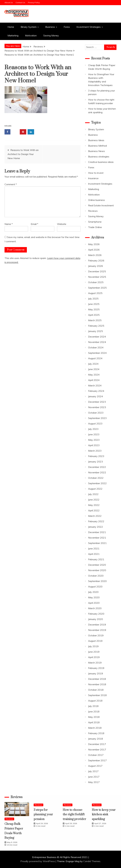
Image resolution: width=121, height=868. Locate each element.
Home (11, 27)
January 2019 (96, 673)
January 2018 (96, 739)
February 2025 (96, 326)
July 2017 (93, 771)
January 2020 (96, 619)
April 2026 (94, 250)
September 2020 (97, 581)
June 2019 (94, 652)
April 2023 (94, 445)
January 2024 (96, 396)
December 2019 (97, 625)
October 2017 (96, 755)
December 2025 (97, 271)
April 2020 (94, 603)
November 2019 (97, 630)
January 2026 (96, 266)
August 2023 (95, 424)
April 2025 (94, 315)
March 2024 (95, 385)
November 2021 (97, 538)
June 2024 (94, 369)
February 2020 (96, 614)
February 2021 (96, 559)
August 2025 (95, 293)
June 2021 (94, 548)
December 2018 (97, 679)
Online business (96, 200)
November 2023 (97, 407)
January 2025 (96, 331)
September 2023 (97, 418)
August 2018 (95, 701)
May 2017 (94, 782)
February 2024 (96, 391)
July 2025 (93, 299)
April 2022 (94, 510)
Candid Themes (92, 861)
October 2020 (96, 576)
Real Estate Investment (101, 205)
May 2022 (94, 505)
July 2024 (93, 364)
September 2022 (97, 483)
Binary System (29, 27)
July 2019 (93, 646)
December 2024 (97, 337)
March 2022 (95, 516)
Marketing (13, 35)
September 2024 (97, 353)
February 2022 (96, 521)
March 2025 (95, 320)
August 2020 (95, 587)
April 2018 (94, 722)
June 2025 (94, 304)
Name (9, 224)
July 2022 (93, 494)
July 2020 (93, 592)
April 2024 (94, 380)
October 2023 (96, 413)
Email (34, 224)
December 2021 (97, 532)
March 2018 (95, 728)
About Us (9, 2)
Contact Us (20, 2)
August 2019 (95, 641)
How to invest (96, 173)
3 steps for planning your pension (43, 815)
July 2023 (93, 429)
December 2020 (97, 565)
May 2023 (94, 440)
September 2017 (97, 760)
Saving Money (51, 35)
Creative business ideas (101, 162)
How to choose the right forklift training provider (74, 815)
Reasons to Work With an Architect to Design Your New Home (23, 154)
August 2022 (95, 489)
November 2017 (97, 750)
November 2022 (97, 472)
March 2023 (95, 451)
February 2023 (96, 456)
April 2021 (94, 554)
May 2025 (94, 309)
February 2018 (96, 733)
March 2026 (95, 255)
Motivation (31, 35)
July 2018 (93, 706)
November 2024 (97, 342)
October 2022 (96, 478)
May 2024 (94, 375)
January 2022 (96, 527)
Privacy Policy (34, 2)
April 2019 (94, 657)
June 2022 (94, 500)
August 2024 (95, 358)
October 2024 (96, 347)
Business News (96, 151)
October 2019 (96, 635)
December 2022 (97, 467)
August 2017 (95, 766)
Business (50, 27)
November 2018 (97, 684)
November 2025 (97, 277)
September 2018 (97, 695)
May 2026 (94, 244)
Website (62, 224)
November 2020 (97, 570)
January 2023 (96, 462)
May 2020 (94, 597)
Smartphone (95, 222)
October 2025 (96, 282)
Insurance (93, 178)
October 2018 (96, 690)
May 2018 (94, 717)
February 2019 (96, 668)
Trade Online (95, 227)
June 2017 (94, 777)
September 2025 (97, 288)
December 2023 (97, 402)
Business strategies (99, 157)
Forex (67, 27)
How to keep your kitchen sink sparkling (104, 815)
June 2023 (94, 434)
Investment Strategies (89, 27)
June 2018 (94, 711)
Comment (11, 184)
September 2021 (97, 543)
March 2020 (95, 608)
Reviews (93, 211)
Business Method (97, 146)
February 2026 (96, 261)
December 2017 (97, 744)
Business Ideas (96, 140)
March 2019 (95, 663)
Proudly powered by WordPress (38, 861)
